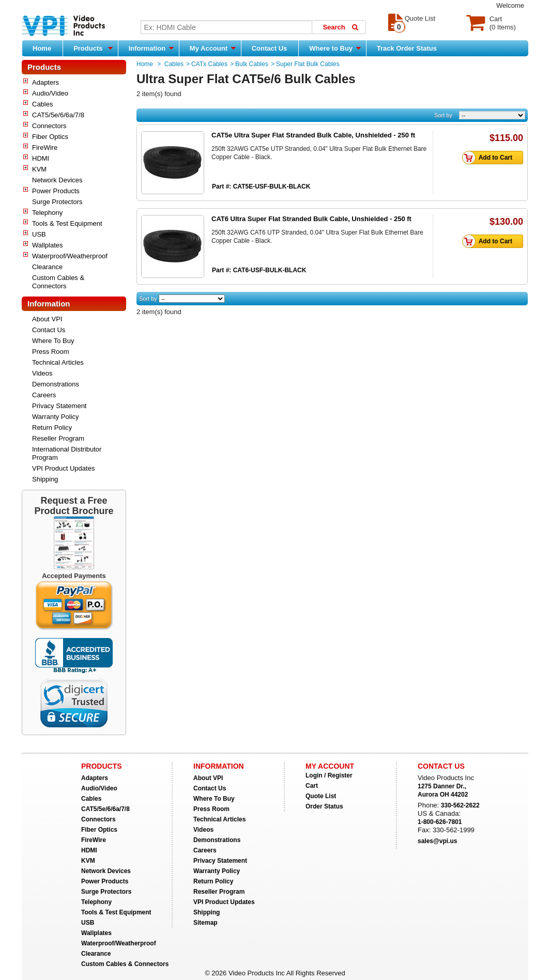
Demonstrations (56, 384)
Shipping (45, 479)
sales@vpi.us (437, 841)
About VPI (47, 319)
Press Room (51, 352)
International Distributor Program (67, 453)
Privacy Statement (59, 406)
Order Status (324, 806)
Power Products (56, 191)
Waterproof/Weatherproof (70, 256)
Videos (42, 373)
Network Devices (57, 180)
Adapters (45, 82)
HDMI (41, 158)
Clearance (47, 267)
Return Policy (52, 427)
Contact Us (270, 48)
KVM (39, 169)
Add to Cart (490, 158)
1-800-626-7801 (440, 822)
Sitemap (205, 923)
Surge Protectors (57, 202)
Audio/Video (50, 93)
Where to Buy (335, 48)
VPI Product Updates (63, 468)
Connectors (49, 126)
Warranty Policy (56, 417)
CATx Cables (209, 64)
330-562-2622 (460, 805)
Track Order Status (407, 48)
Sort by (443, 115)
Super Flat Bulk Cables (308, 64)
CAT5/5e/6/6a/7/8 (58, 115)
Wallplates (47, 245)
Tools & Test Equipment (67, 223)
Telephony (47, 213)
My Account (213, 48)
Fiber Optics (50, 137)
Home (42, 48)
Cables (42, 104)
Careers (44, 395)
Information (151, 48)
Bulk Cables (252, 64)
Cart (312, 786)
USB (39, 234)
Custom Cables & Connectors (58, 282)
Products (93, 48)
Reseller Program (58, 438)
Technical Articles (58, 362)
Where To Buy (53, 341)
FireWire (45, 147)
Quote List (321, 796)
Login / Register (329, 775)
